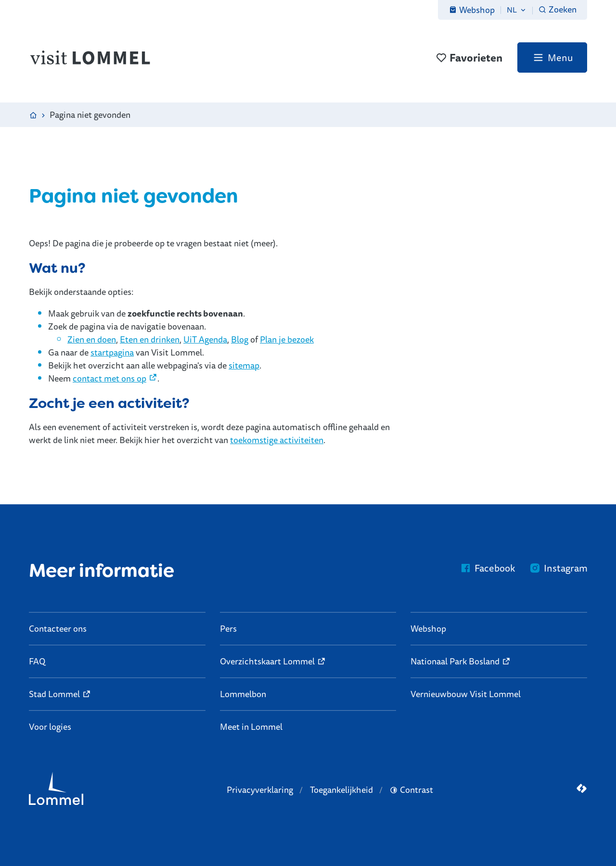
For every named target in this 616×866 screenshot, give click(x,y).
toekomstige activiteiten (277, 440)
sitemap (244, 365)
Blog (240, 339)
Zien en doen (92, 339)
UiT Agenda (205, 339)
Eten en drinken (150, 339)
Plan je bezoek (287, 339)
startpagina (112, 352)
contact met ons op (109, 378)
